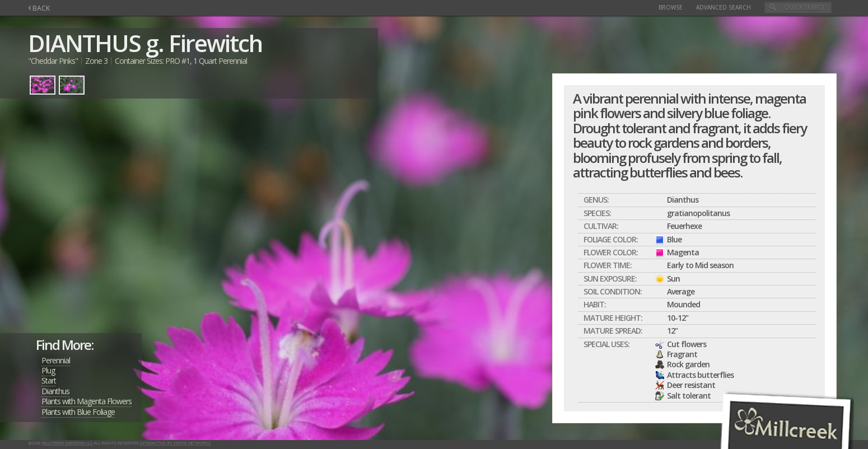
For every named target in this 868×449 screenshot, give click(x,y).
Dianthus (55, 391)
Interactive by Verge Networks (175, 443)
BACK (39, 8)
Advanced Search (724, 7)
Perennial (56, 360)
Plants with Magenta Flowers (87, 401)
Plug (48, 370)
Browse (671, 7)
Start (49, 380)
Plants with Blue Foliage (78, 412)
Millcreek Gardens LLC (67, 443)
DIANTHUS (84, 43)
